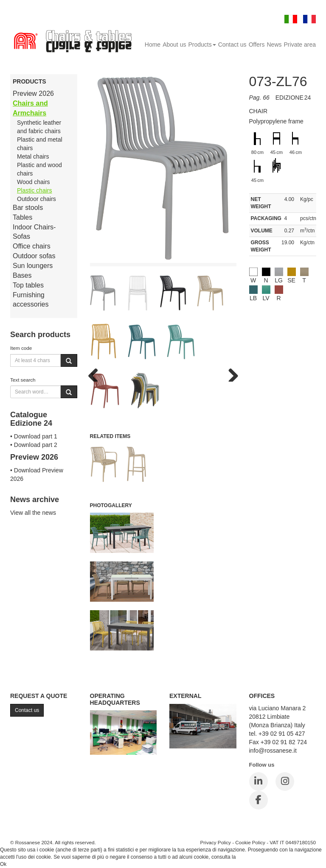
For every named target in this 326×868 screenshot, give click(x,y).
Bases (22, 275)
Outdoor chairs (37, 199)
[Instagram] (285, 781)
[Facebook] (259, 800)
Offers (257, 45)
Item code (21, 348)
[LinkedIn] (259, 781)
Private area (300, 45)
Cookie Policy (250, 842)
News (274, 45)
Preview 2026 (33, 93)
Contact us (232, 45)
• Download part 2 (34, 445)
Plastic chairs (34, 190)
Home (153, 45)
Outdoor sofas (34, 256)
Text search (23, 380)
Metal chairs (33, 156)
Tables (22, 217)
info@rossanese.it (273, 751)
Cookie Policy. (253, 857)
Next (230, 373)
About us (174, 45)
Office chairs (32, 246)
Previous (96, 373)
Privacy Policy (215, 842)
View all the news (33, 513)
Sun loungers (33, 266)
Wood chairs (34, 182)
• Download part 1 (34, 436)
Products (202, 45)
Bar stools (28, 208)
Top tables (28, 285)
